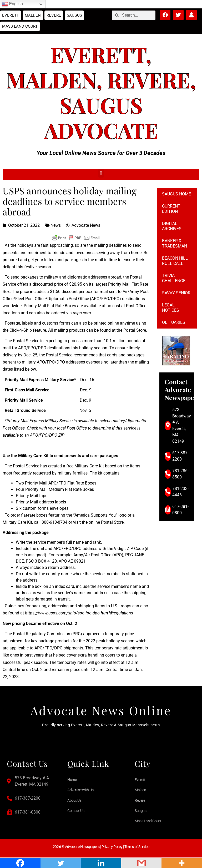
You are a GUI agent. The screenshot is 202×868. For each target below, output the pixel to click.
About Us (74, 800)
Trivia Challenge (174, 278)
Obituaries (174, 322)
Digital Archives (172, 226)
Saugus (74, 15)
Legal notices (171, 308)
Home (72, 780)
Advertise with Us (80, 790)
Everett (11, 15)
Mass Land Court (20, 26)
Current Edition (171, 209)
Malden (33, 15)
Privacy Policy (112, 847)
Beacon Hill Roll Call (175, 261)
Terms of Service (137, 847)
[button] (101, 173)
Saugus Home (176, 194)
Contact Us (76, 811)
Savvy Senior (176, 293)
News (56, 225)
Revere (54, 15)
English (12, 4)
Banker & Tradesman (175, 243)
